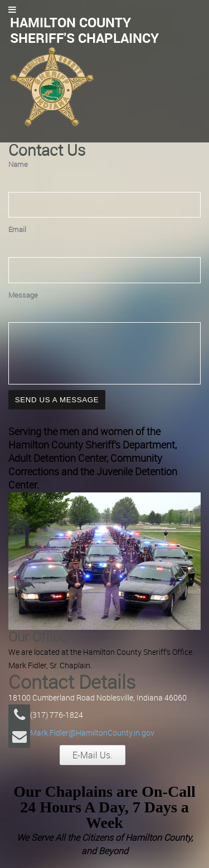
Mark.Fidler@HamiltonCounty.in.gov (92, 743)
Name (18, 164)
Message (23, 295)
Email (17, 230)
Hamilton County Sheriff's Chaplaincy (84, 30)
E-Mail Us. (93, 765)
